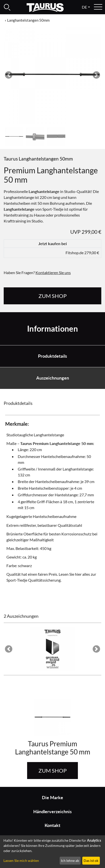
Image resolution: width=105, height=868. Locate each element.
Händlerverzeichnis (52, 812)
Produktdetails (52, 356)
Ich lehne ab (70, 861)
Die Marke (52, 798)
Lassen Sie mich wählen (21, 861)
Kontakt (52, 825)
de (84, 7)
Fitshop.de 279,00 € (82, 253)
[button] (9, 75)
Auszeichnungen (53, 378)
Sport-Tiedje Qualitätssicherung (34, 580)
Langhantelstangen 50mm (28, 20)
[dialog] (52, 852)
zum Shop (52, 296)
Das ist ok (91, 861)
